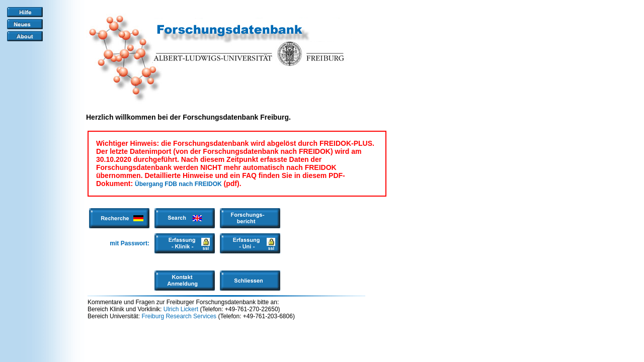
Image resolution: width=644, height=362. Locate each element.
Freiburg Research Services (179, 316)
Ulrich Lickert (181, 309)
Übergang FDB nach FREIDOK (178, 184)
